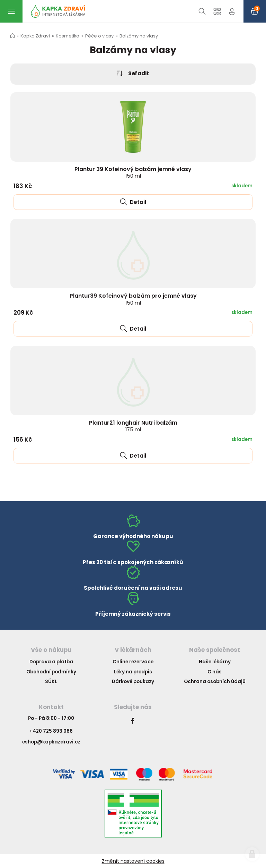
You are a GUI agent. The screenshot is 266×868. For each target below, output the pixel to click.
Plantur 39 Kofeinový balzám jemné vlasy (133, 172)
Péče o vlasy (99, 36)
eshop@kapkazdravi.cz (51, 742)
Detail (133, 202)
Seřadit (133, 74)
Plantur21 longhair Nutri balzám (133, 426)
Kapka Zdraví (35, 36)
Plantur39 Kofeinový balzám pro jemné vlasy (133, 299)
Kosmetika (68, 36)
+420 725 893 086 (51, 731)
